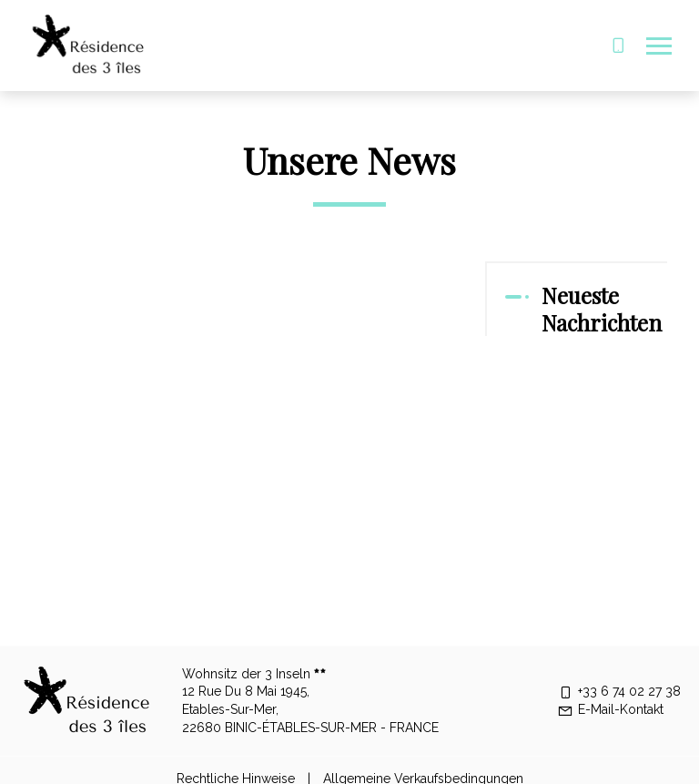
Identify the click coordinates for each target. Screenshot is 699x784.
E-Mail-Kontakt (610, 709)
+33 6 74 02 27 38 (619, 691)
